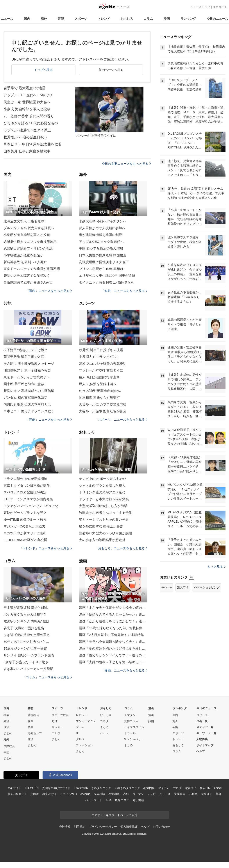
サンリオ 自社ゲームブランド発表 (29, 655)
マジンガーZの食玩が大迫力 (24, 526)
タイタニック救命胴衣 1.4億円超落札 (107, 282)
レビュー (82, 715)
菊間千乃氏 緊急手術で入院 (24, 357)
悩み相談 (99, 794)
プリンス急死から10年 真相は (101, 269)
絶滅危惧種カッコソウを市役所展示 (30, 242)
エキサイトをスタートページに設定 (114, 815)
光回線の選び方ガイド (56, 788)
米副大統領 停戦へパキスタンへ (103, 221)
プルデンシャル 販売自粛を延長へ (29, 228)
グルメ (80, 739)
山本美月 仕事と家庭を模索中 (27, 151)
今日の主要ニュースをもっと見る (126, 164)
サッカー (57, 727)
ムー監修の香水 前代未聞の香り (29, 116)
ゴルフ (56, 733)
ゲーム (80, 727)
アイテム (164, 788)
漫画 (167, 19)
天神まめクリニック (127, 788)
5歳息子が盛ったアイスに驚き (26, 662)
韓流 (30, 739)
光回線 (35, 794)
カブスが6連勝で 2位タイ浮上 (27, 130)
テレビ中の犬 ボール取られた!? (102, 479)
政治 (6, 727)
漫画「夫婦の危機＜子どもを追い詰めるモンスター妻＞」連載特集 (113, 662)
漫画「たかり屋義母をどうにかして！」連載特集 (113, 621)
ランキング (188, 19)
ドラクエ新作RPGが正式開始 (25, 479)
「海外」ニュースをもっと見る (124, 291)
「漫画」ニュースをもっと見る (124, 670)
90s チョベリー (134, 739)
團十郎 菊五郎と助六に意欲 (24, 384)
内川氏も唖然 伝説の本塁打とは (27, 404)
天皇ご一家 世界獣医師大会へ (27, 102)
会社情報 (65, 827)
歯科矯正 (206, 794)
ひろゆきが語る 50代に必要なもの (31, 123)
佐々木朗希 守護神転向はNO (100, 391)
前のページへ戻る (111, 70)
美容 (218, 794)
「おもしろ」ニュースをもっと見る (121, 548)
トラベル (130, 733)
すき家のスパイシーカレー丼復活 (28, 669)
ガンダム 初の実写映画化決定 (26, 397)
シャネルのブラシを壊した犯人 (102, 485)
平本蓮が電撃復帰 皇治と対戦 (26, 608)
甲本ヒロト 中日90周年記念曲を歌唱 (32, 144)
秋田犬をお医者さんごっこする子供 (106, 513)
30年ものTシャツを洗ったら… (26, 642)
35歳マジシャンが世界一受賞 (25, 648)
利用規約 (80, 827)
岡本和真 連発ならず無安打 (99, 397)
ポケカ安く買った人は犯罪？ (25, 614)
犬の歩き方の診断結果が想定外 (102, 540)
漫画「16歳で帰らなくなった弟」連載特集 (111, 628)
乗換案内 (180, 794)
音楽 (30, 727)
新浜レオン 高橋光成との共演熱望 (29, 391)
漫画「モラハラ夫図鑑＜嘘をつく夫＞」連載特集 (113, 642)
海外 (44, 19)
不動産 (193, 794)
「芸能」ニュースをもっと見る (49, 420)
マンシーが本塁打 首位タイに (101, 370)
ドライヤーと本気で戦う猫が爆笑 (104, 499)
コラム (148, 19)
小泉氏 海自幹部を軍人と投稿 (27, 109)
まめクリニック (101, 788)
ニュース (7, 19)
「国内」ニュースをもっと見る (49, 291)
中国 (6, 752)
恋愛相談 (114, 794)
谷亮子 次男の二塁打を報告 (24, 628)
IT (77, 733)
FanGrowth (81, 788)
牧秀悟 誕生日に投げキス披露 (101, 350)
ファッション (84, 745)
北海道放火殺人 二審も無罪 (24, 221)
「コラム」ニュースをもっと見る (47, 677)
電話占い (191, 788)
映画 (30, 721)
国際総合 (9, 746)
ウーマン (138, 794)
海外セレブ (35, 733)
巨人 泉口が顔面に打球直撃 (99, 377)
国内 (27, 19)
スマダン (130, 715)
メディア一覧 (205, 727)
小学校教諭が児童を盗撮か (23, 255)
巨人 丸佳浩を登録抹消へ (98, 384)
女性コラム (131, 721)
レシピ (151, 794)
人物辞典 (202, 739)
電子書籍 (138, 800)
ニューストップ (200, 7)
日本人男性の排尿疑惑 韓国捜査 (103, 255)
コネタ (104, 721)
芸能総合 (33, 715)
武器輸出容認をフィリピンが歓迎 (28, 248)
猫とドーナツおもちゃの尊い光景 (104, 519)
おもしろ (127, 19)
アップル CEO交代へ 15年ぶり (28, 95)
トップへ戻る (44, 70)
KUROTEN (32, 788)
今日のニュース (217, 19)
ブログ (177, 788)
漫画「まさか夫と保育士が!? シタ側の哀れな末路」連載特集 (113, 608)
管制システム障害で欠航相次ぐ (27, 276)
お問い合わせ (161, 827)
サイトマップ (205, 745)
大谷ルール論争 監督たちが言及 (103, 411)
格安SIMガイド (17, 794)
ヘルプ (201, 751)
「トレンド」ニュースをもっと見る (46, 548)
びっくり (106, 715)
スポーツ (81, 19)
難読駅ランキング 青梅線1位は (26, 621)
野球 (55, 721)
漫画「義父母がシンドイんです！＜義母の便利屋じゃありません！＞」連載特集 (113, 655)
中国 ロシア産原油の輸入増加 (101, 248)
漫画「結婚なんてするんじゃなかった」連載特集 (113, 614)
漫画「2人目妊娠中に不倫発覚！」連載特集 (111, 635)
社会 (6, 715)
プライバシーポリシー (103, 827)
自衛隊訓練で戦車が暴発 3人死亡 (28, 282)
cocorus (85, 794)
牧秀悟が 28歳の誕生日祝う (25, 137)
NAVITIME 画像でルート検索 (25, 519)
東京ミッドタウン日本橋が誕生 (27, 485)
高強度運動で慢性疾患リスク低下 (104, 262)
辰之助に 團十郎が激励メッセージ (29, 363)
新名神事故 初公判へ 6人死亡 (25, 262)
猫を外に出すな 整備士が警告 (101, 526)
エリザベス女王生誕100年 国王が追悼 (107, 276)
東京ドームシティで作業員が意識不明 (32, 269)
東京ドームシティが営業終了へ (27, 377)
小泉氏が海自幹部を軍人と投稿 (27, 235)
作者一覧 (202, 721)
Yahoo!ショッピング (207, 587)
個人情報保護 (129, 827)
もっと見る (216, 567)
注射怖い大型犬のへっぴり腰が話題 (106, 533)
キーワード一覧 (206, 733)
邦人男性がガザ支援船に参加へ (102, 228)
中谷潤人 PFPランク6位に (98, 357)
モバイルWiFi (68, 794)
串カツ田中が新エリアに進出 (25, 533)
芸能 (61, 19)
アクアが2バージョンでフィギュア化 (31, 506)
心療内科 (149, 788)
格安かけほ (49, 794)
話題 (151, 721)
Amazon (166, 587)
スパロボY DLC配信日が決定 (25, 492)
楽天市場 (183, 587)
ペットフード (94, 800)
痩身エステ (122, 800)
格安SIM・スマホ (211, 788)
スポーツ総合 (60, 715)
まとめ (8, 733)
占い (126, 794)
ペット (104, 733)
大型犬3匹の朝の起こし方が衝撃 (103, 506)
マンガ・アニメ (86, 721)
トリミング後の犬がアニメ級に (102, 492)
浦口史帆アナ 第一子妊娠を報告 (27, 370)
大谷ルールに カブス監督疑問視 (103, 404)
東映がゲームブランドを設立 (25, 513)
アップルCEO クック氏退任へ (101, 242)
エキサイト (220, 7)
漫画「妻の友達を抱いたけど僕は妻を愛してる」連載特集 (113, 648)
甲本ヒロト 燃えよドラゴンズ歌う (29, 411)
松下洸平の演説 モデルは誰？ (26, 350)
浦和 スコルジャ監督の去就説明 (103, 363)
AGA (108, 800)
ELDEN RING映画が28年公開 (26, 540)
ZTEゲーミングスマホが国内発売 (28, 499)
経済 (6, 721)
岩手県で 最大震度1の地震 (24, 88)
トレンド (104, 19)
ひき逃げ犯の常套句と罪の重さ (27, 635)
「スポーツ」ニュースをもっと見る (121, 420)
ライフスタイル (134, 727)
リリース (202, 715)
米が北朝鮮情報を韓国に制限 (101, 235)
